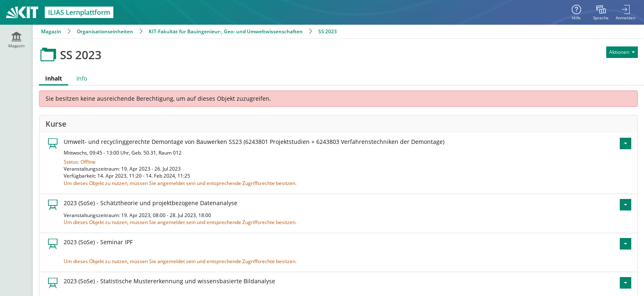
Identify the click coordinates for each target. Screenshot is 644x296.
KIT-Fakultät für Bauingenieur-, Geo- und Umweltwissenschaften (226, 31)
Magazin (51, 31)
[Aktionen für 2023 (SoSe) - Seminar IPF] (626, 244)
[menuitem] (601, 12)
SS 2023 (328, 31)
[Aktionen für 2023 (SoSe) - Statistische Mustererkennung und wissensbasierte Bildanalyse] (626, 283)
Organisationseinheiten (105, 31)
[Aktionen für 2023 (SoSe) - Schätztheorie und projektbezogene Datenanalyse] (626, 205)
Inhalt (54, 78)
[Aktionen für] (622, 52)
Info (82, 78)
